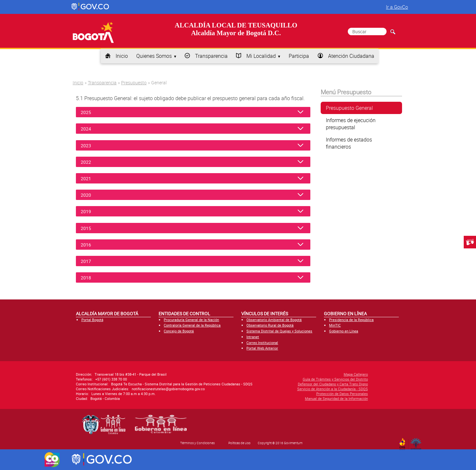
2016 (89, 245)
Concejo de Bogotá (179, 331)
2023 (89, 146)
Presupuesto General (349, 108)
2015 (89, 228)
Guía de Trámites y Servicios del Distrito (301, 379)
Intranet (253, 337)
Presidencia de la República (351, 320)
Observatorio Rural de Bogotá (270, 325)
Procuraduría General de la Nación (191, 320)
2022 (89, 162)
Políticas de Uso (239, 443)
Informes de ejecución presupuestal (351, 124)
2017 (89, 261)
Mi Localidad (261, 56)
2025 (89, 112)
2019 (89, 211)
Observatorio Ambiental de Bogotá (274, 320)
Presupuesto (134, 83)
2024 (89, 129)
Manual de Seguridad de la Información (302, 398)
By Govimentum (417, 442)
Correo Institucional (262, 343)
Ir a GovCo (397, 7)
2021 (89, 178)
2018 (89, 278)
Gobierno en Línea (344, 331)
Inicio (122, 56)
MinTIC (335, 325)
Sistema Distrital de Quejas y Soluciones (279, 331)
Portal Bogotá (92, 320)
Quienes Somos (154, 56)
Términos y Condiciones (197, 443)
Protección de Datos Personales (308, 394)
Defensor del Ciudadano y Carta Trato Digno (299, 384)
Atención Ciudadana (351, 56)
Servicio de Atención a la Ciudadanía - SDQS (298, 389)
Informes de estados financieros (349, 143)
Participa (299, 56)
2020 (89, 195)
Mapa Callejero (321, 374)
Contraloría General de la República (192, 325)
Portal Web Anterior (262, 348)
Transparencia (211, 56)
